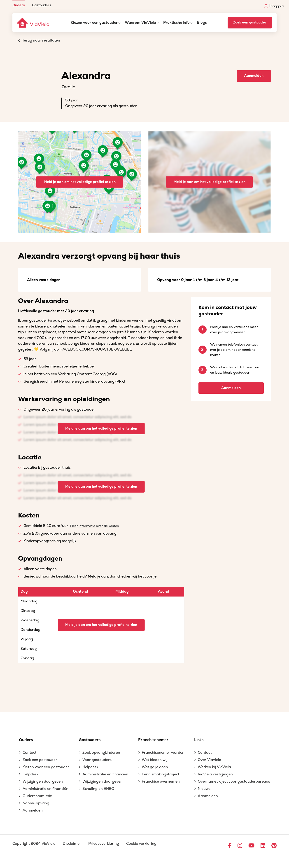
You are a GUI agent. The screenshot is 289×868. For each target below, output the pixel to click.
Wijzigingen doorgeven (43, 781)
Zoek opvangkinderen (101, 753)
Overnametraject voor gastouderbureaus (234, 781)
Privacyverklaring (104, 844)
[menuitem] (19, 4)
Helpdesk (30, 774)
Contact (29, 753)
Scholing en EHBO (98, 789)
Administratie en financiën (45, 789)
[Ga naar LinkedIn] (263, 846)
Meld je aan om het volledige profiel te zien (80, 182)
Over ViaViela (210, 760)
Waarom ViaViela (140, 23)
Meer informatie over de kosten (94, 526)
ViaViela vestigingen (215, 774)
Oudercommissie (37, 796)
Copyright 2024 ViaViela (34, 844)
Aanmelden (254, 76)
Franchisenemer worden (163, 753)
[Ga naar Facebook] (230, 846)
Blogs (202, 23)
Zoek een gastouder (250, 22)
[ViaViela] (33, 23)
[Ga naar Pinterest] (274, 846)
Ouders (19, 5)
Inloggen (274, 6)
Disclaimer (72, 844)
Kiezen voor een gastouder (94, 23)
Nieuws (204, 789)
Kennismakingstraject (161, 774)
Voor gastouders (97, 760)
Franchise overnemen (161, 781)
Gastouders (42, 5)
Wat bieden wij (155, 760)
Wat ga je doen (155, 767)
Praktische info (176, 23)
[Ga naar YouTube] (251, 846)
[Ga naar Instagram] (240, 846)
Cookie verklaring (141, 844)
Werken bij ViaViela (214, 767)
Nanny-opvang (36, 803)
